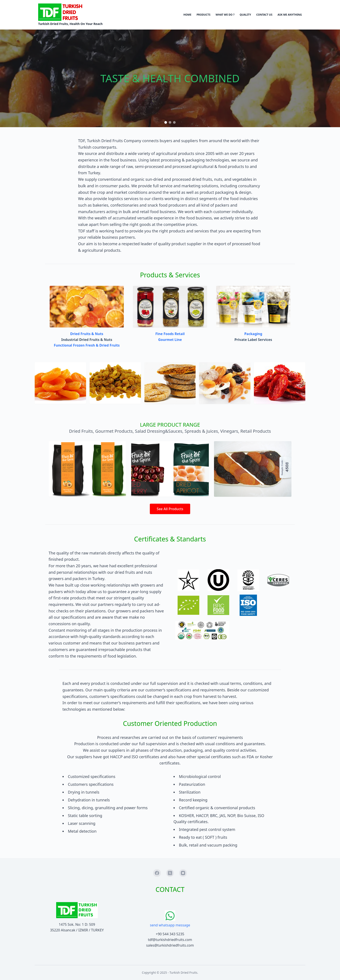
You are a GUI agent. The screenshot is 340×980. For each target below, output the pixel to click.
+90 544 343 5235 (170, 934)
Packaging (253, 334)
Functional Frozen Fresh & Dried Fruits (87, 345)
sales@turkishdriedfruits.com (170, 945)
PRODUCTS (203, 15)
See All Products (170, 509)
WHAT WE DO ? (225, 15)
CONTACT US (264, 15)
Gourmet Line (170, 340)
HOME (187, 15)
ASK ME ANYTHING (290, 15)
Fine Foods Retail (170, 334)
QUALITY (245, 15)
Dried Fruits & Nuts (87, 334)
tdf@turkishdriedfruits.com (170, 940)
